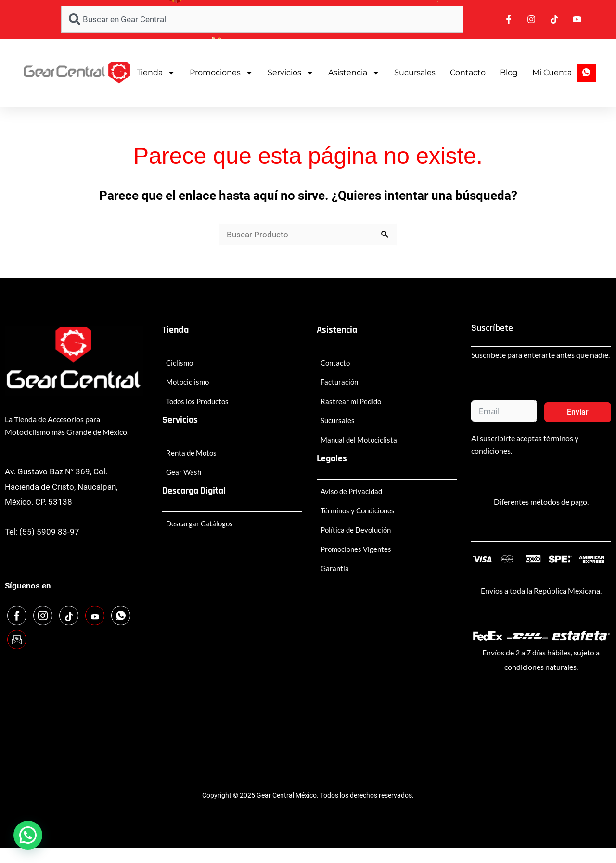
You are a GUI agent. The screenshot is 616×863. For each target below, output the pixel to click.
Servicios (291, 73)
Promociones (221, 73)
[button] (28, 835)
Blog (509, 72)
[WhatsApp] (121, 615)
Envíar (578, 412)
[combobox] (262, 19)
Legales (332, 458)
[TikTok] (69, 615)
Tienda (156, 73)
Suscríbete (492, 328)
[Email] (17, 640)
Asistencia (354, 73)
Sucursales (415, 72)
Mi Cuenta (552, 72)
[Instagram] (43, 615)
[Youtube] (95, 615)
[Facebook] (17, 615)
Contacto (468, 72)
